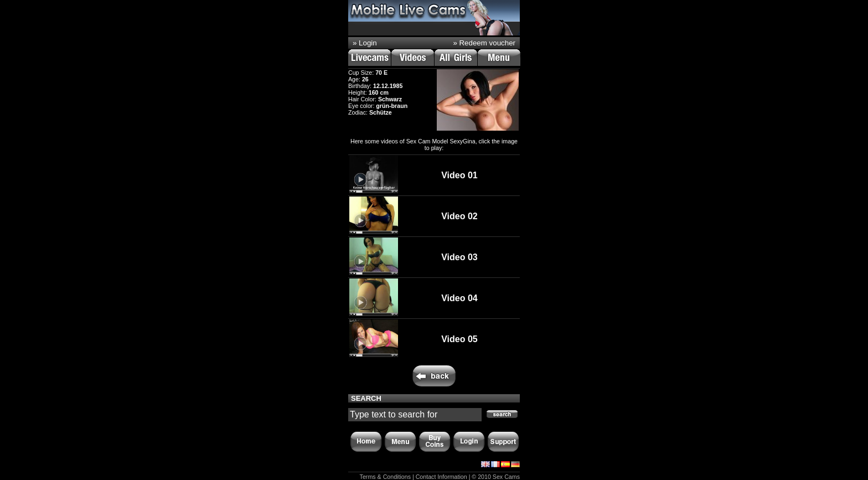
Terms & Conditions (385, 477)
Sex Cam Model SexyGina (441, 141)
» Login (365, 43)
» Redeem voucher (484, 43)
